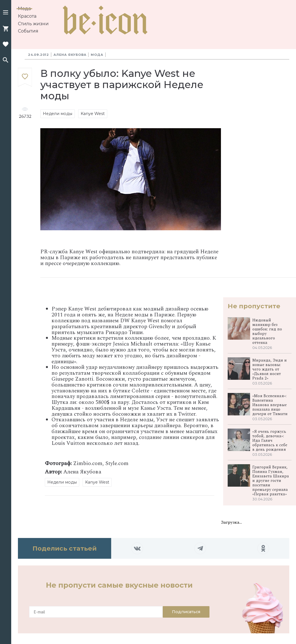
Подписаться (186, 612)
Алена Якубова (70, 55)
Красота (27, 16)
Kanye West (93, 114)
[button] (6, 13)
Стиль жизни (33, 24)
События (28, 31)
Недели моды (58, 114)
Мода (24, 9)
